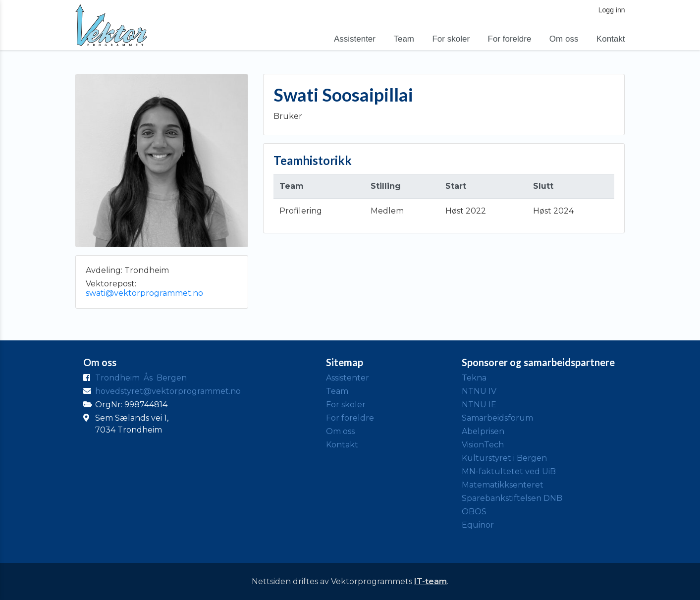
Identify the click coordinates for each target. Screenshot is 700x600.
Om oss (564, 39)
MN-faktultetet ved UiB (509, 471)
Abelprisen (483, 431)
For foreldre (510, 39)
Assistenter (355, 39)
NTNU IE (479, 405)
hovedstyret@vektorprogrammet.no (168, 391)
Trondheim (117, 378)
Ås (148, 378)
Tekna (474, 378)
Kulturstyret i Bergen (504, 458)
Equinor (478, 525)
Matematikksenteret (503, 485)
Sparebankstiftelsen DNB (512, 498)
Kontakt (611, 39)
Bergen (172, 378)
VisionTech (483, 445)
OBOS (474, 512)
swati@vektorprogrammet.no (144, 293)
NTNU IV (479, 391)
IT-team (431, 581)
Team (404, 39)
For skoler (451, 39)
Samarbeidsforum (497, 418)
